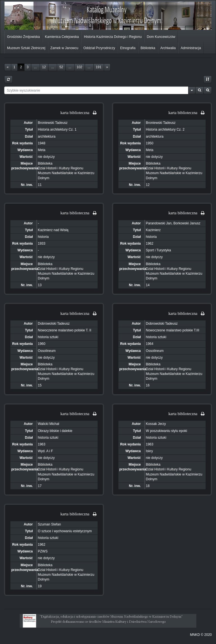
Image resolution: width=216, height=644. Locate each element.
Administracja (191, 48)
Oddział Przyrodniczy (99, 48)
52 (61, 67)
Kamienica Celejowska (62, 37)
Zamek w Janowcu (64, 48)
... (35, 67)
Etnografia (128, 48)
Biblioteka (148, 48)
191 (99, 67)
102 (80, 67)
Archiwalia (168, 48)
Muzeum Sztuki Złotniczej (26, 48)
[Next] (107, 67)
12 (44, 67)
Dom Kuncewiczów (161, 37)
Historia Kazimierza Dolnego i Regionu (113, 37)
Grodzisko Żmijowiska (23, 37)
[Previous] (8, 67)
